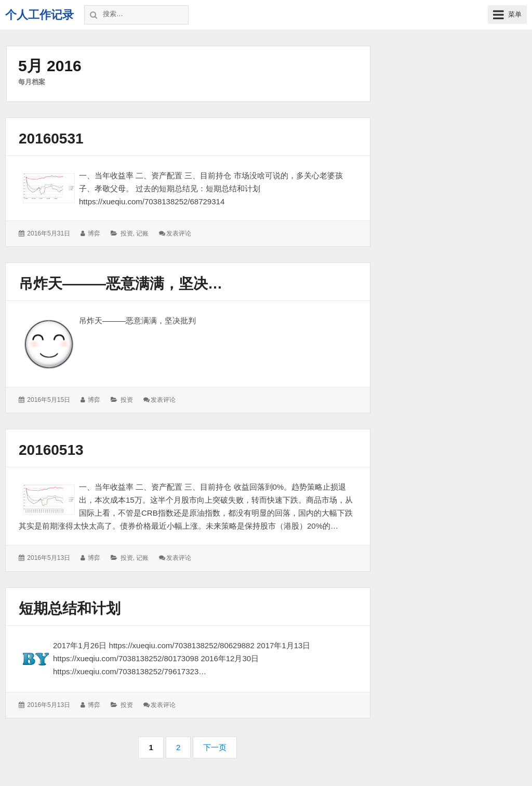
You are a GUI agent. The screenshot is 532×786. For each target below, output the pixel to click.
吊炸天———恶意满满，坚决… (121, 284)
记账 (142, 233)
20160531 (51, 139)
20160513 (51, 450)
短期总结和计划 (70, 608)
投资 (127, 233)
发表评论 (179, 233)
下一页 (215, 747)
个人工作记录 (39, 15)
